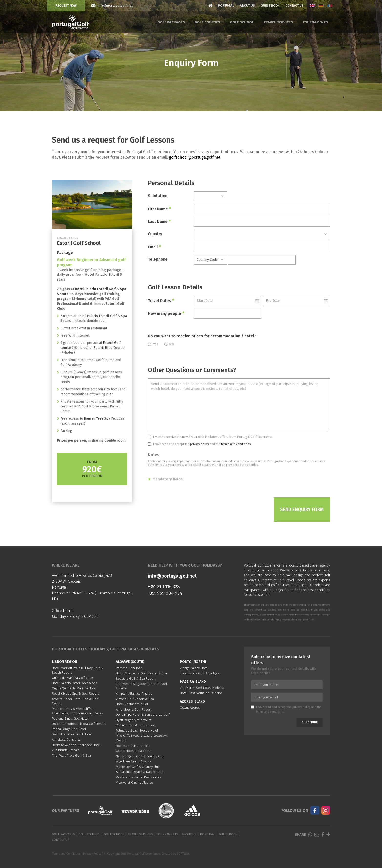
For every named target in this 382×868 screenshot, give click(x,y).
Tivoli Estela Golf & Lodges (200, 673)
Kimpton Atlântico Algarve (134, 694)
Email (155, 247)
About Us (247, 5)
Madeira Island (193, 682)
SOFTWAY (183, 854)
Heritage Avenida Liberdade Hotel (76, 745)
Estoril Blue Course (109, 348)
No (169, 344)
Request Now (66, 5)
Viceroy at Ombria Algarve (134, 783)
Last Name (159, 221)
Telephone (158, 259)
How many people (166, 313)
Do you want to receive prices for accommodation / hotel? (202, 336)
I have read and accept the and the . (200, 444)
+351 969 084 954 (165, 593)
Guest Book (270, 5)
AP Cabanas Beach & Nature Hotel (140, 772)
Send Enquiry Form (302, 510)
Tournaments (315, 22)
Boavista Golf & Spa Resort (136, 678)
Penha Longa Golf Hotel (69, 729)
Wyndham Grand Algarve (134, 761)
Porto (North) (193, 662)
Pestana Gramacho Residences (139, 777)
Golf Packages (171, 22)
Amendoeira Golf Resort (134, 709)
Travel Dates (161, 301)
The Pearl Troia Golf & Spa (71, 755)
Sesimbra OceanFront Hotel (72, 734)
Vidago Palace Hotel (194, 668)
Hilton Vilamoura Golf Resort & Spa (141, 673)
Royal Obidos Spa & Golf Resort (75, 694)
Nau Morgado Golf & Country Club (140, 756)
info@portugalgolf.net (172, 576)
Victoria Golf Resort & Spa (135, 699)
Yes (153, 344)
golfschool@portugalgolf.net (195, 157)
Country (155, 234)
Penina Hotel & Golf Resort (136, 725)
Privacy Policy (92, 854)
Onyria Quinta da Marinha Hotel (74, 688)
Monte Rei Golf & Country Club (138, 767)
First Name (160, 209)
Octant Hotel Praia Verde (134, 751)
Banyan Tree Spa (98, 419)
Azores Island (192, 701)
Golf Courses (207, 22)
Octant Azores (190, 708)
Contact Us (294, 5)
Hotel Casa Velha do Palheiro (201, 693)
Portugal (226, 5)
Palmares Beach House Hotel (137, 731)
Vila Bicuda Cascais (66, 750)
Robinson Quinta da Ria (133, 746)
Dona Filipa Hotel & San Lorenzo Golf (143, 715)
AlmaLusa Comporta (66, 740)
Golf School (242, 22)
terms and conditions (236, 444)
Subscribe (310, 722)
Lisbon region (65, 662)
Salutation (158, 196)
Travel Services (278, 22)
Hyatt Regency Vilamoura (134, 720)
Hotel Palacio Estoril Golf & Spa (102, 316)
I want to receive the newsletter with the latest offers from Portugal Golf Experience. (211, 437)
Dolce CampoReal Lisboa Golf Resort (79, 724)
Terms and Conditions (66, 854)
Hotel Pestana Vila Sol (132, 704)
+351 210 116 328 (164, 587)
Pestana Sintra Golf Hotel (70, 719)
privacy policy (200, 444)
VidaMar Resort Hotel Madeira (202, 688)
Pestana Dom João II (130, 668)
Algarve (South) (130, 662)
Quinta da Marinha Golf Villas (73, 678)
